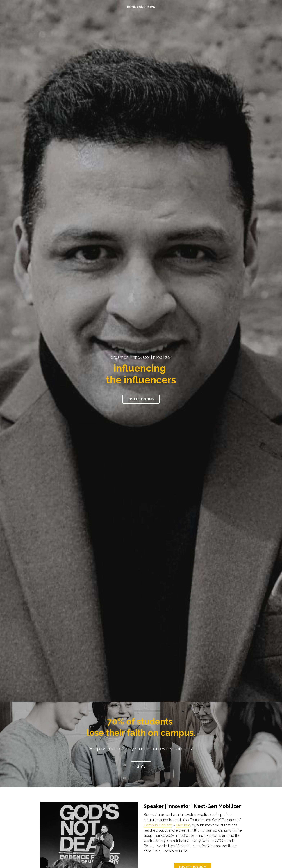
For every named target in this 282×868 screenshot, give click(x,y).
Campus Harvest (158, 826)
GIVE (141, 766)
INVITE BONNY (141, 399)
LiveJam (183, 826)
